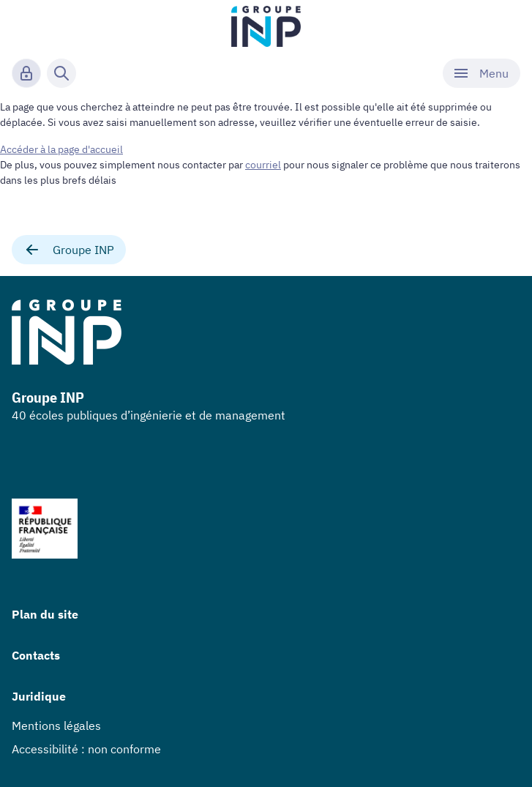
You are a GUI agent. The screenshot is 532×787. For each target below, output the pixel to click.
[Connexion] (26, 73)
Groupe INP (69, 250)
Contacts (36, 655)
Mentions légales (56, 726)
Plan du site (45, 614)
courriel (263, 165)
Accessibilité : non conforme (86, 749)
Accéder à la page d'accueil (61, 149)
